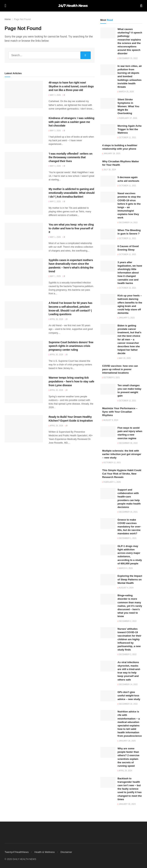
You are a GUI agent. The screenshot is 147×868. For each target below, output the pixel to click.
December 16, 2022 (128, 704)
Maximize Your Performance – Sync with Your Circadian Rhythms (120, 412)
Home (8, 19)
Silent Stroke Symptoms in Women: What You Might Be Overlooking (128, 106)
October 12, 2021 (127, 401)
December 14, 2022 (128, 223)
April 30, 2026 (56, 319)
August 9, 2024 (110, 420)
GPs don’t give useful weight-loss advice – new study (129, 696)
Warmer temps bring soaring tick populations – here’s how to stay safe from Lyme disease (71, 381)
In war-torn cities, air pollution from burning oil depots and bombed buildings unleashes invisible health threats (130, 76)
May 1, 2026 (55, 237)
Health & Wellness (45, 852)
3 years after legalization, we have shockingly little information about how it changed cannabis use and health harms (130, 273)
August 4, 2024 (126, 588)
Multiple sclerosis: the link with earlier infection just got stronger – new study (122, 454)
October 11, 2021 (127, 138)
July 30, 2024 (109, 170)
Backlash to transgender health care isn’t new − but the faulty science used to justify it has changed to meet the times (130, 789)
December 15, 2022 (128, 58)
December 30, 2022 (128, 443)
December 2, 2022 (127, 621)
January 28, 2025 (111, 154)
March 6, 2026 (125, 568)
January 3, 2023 (126, 318)
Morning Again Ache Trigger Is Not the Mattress (129, 129)
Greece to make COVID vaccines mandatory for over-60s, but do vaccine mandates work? (129, 527)
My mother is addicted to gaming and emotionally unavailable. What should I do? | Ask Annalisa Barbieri (72, 193)
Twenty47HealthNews (17, 852)
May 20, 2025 (124, 358)
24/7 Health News (73, 6)
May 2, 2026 (55, 202)
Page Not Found (22, 19)
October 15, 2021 (127, 288)
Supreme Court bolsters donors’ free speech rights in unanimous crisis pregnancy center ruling (71, 346)
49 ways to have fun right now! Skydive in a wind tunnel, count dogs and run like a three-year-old (71, 86)
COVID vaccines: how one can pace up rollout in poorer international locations (120, 369)
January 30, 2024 (127, 804)
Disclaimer (66, 852)
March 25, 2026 (126, 92)
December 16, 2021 (128, 512)
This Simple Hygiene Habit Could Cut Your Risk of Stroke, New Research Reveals (122, 474)
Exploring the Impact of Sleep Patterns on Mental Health (130, 579)
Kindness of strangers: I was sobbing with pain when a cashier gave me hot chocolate (71, 122)
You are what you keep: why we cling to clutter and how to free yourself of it (71, 228)
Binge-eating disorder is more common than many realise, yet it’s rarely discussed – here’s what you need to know (130, 606)
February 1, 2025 (111, 482)
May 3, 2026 (55, 95)
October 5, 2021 (111, 378)
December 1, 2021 (127, 538)
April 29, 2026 (56, 426)
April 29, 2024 (125, 771)
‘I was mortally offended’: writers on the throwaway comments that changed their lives (70, 157)
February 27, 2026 (127, 118)
